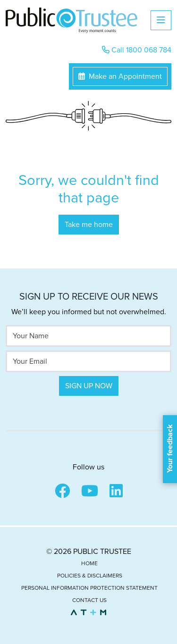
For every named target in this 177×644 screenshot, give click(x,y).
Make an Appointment (120, 76)
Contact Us (89, 600)
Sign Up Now (89, 386)
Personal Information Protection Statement (89, 588)
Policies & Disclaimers (90, 576)
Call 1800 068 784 (137, 50)
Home (89, 563)
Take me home (89, 225)
